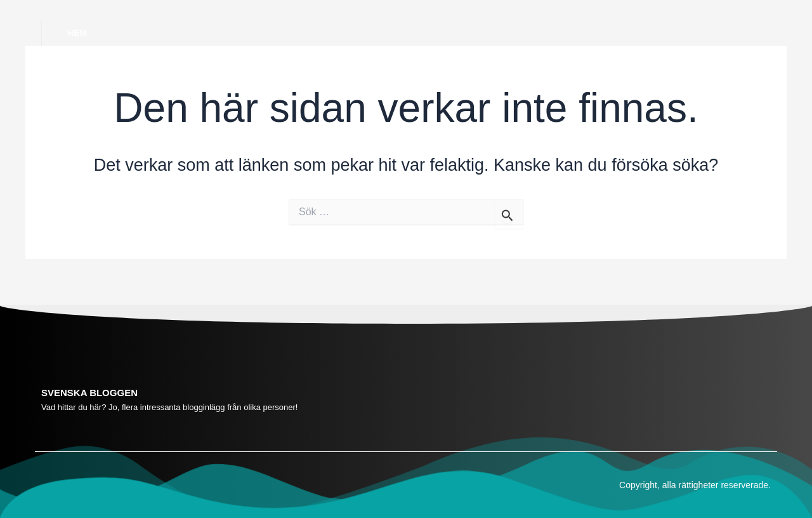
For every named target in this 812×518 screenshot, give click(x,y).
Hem (77, 33)
